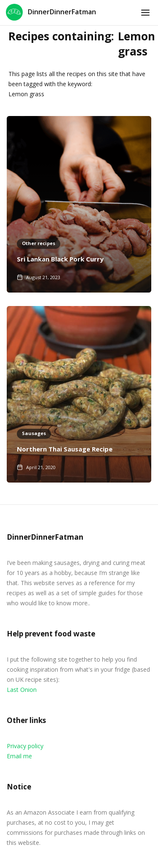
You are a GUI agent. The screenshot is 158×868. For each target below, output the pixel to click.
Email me (19, 756)
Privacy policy (25, 746)
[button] (145, 13)
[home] (51, 13)
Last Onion (22, 690)
